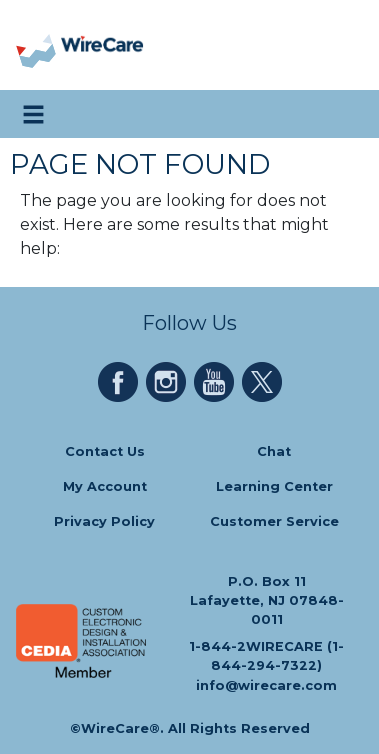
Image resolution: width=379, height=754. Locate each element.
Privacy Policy (104, 522)
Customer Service (274, 522)
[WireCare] (101, 45)
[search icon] (343, 114)
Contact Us (105, 451)
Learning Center (274, 486)
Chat (274, 451)
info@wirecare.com (266, 685)
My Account (105, 486)
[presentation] (37, 45)
